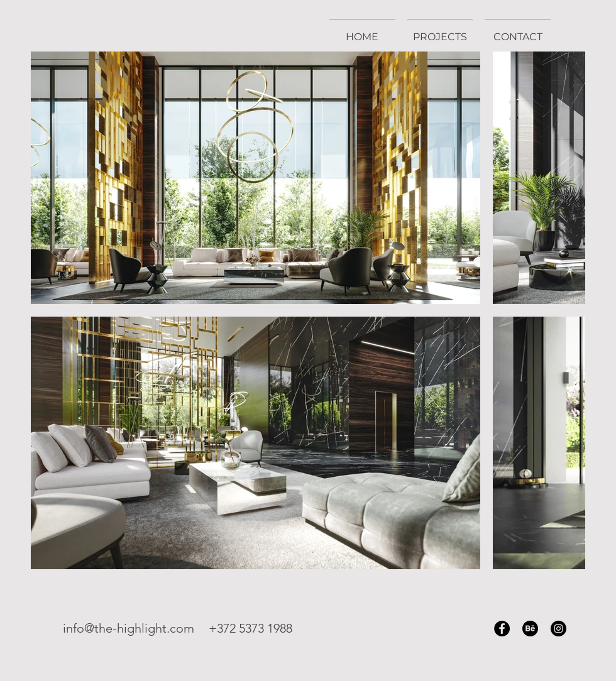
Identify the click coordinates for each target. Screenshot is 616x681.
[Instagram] (558, 629)
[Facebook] (502, 629)
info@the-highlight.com (129, 628)
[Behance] (530, 629)
